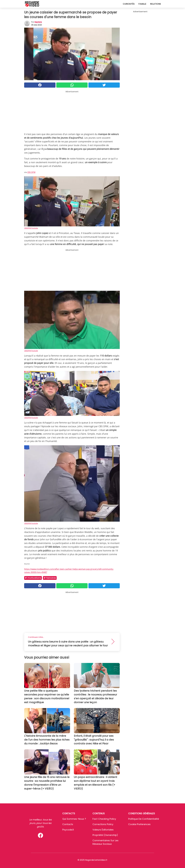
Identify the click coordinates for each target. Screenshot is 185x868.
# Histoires (50, 578)
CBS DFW (31, 172)
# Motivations (33, 578)
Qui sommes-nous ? (74, 819)
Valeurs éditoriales (103, 830)
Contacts (68, 824)
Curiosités (129, 4)
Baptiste (38, 22)
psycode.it (68, 830)
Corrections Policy (103, 824)
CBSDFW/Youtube (31, 228)
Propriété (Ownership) (105, 835)
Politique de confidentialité (144, 819)
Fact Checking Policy (104, 819)
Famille (142, 4)
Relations (155, 4)
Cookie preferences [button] (139, 824)
